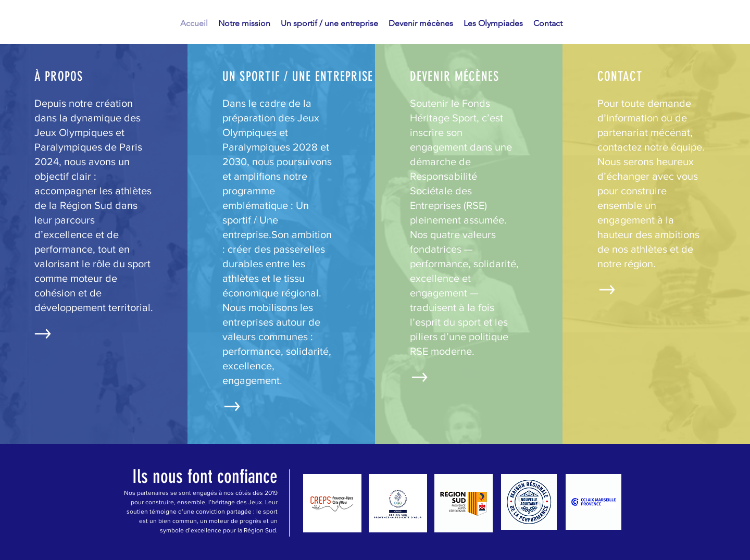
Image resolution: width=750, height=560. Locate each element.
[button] (244, 23)
